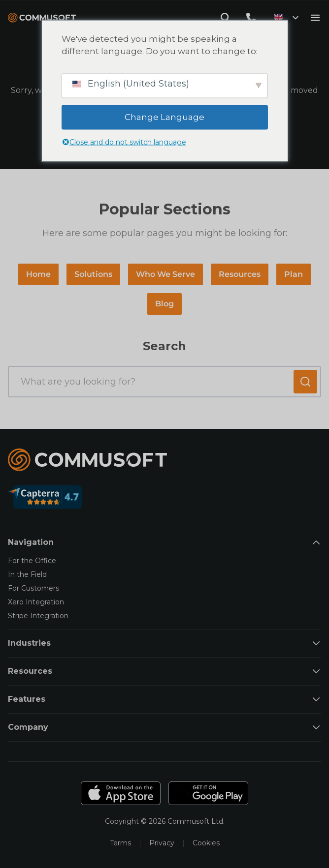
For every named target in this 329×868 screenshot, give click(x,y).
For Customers (33, 588)
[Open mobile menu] (315, 18)
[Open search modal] (226, 18)
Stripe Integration (38, 616)
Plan (294, 274)
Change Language (164, 117)
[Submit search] (305, 382)
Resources (240, 274)
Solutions (93, 274)
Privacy (162, 843)
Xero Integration (36, 602)
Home (38, 274)
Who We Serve (165, 274)
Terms (120, 843)
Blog (164, 304)
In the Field (27, 574)
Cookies (206, 843)
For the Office (32, 561)
